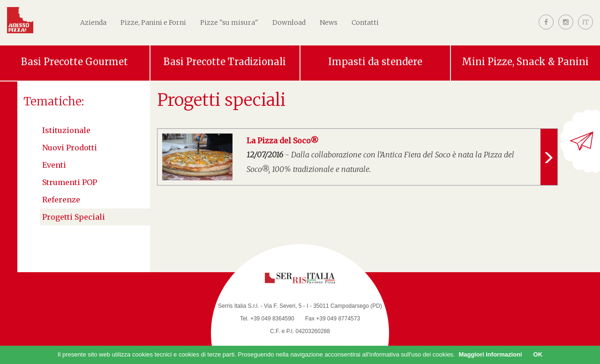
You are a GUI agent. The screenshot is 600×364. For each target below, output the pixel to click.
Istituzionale (66, 130)
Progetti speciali (74, 217)
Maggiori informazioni (490, 354)
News (329, 22)
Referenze (61, 200)
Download (289, 22)
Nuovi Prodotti (70, 148)
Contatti (365, 22)
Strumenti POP (70, 182)
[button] (585, 30)
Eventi (54, 165)
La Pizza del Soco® (283, 141)
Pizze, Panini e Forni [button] (153, 22)
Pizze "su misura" (229, 22)
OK (538, 354)
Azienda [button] (93, 22)
